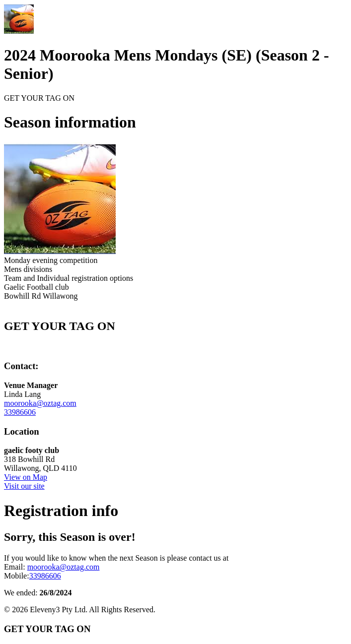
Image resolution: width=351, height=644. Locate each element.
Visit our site (24, 486)
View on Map (26, 477)
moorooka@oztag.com (40, 403)
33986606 (20, 412)
